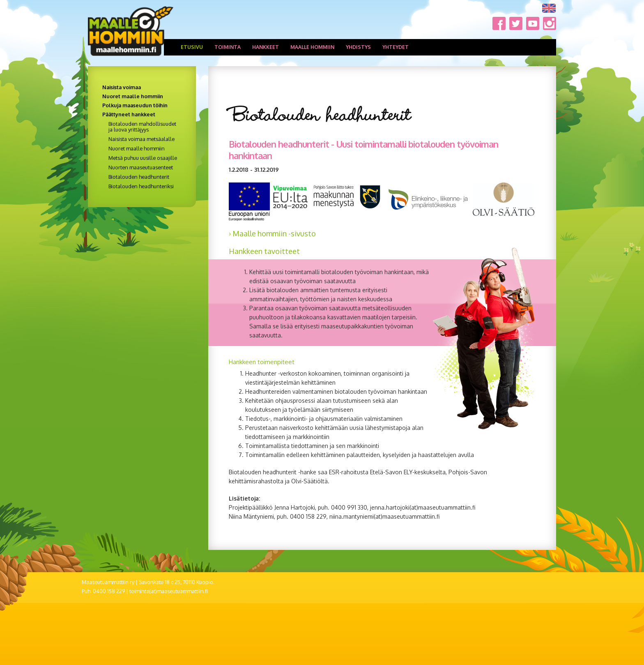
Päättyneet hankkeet (129, 114)
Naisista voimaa (122, 87)
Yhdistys (358, 47)
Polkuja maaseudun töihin (135, 105)
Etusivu (192, 47)
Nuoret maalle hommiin (133, 96)
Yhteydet (396, 47)
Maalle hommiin (312, 47)
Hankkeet (266, 47)
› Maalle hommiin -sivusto (272, 233)
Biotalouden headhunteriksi (141, 186)
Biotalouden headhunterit (139, 177)
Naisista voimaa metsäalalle (141, 139)
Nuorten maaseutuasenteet (141, 167)
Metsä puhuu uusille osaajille (143, 158)
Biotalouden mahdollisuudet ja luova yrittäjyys (142, 127)
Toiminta (228, 47)
